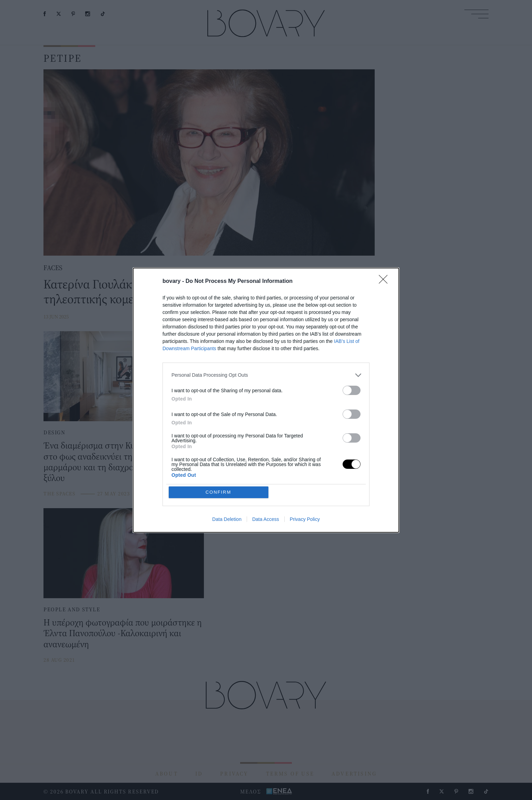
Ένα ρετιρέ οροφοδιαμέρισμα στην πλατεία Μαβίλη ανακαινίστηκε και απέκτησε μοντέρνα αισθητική (279, 456)
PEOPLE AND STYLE (72, 609)
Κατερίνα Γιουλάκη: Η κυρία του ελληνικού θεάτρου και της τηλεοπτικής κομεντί (193, 291)
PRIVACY (234, 773)
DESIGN (55, 432)
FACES (53, 268)
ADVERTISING (354, 773)
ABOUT (167, 773)
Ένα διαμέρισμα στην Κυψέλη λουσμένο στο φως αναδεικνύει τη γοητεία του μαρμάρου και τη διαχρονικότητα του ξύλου (117, 461)
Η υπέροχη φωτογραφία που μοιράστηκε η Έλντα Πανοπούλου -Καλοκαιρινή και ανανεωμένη (123, 633)
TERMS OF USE (290, 773)
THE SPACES (59, 493)
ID (199, 773)
